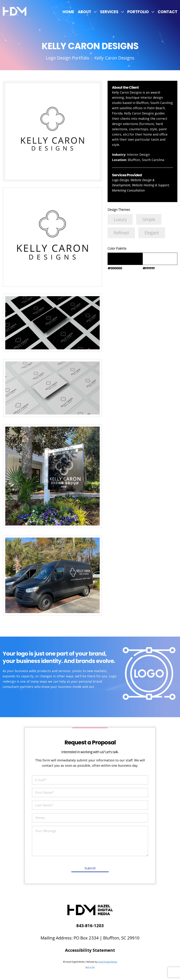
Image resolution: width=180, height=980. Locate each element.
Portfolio (138, 12)
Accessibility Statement (90, 950)
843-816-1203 (90, 925)
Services (109, 12)
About (84, 12)
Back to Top (90, 967)
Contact (168, 12)
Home (68, 12)
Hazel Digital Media (107, 962)
